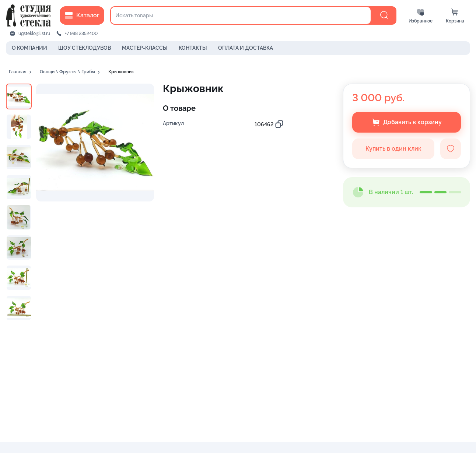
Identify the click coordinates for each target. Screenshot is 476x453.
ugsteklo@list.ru (34, 34)
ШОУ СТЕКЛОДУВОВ (85, 48)
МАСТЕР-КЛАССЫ (145, 48)
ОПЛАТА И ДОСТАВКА (246, 48)
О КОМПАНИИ (29, 48)
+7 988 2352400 (81, 34)
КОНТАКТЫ (193, 48)
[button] (21, 72)
